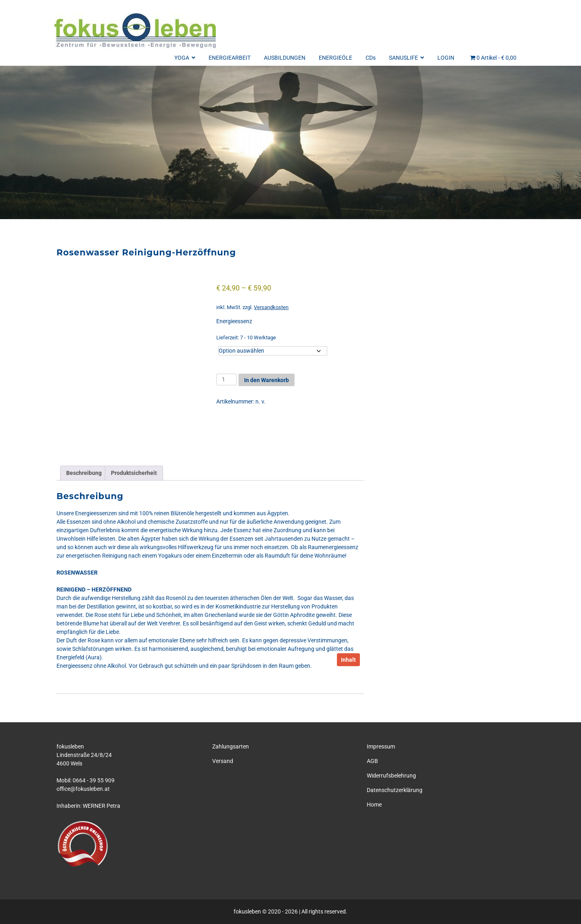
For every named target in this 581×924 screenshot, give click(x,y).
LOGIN (446, 58)
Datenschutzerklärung (395, 790)
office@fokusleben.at (83, 789)
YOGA (185, 58)
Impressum (381, 746)
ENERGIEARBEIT (230, 58)
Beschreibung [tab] (84, 473)
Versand (223, 761)
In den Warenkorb (266, 380)
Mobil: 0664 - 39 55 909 (86, 780)
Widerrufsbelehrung (391, 776)
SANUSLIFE (406, 58)
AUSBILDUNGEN (285, 58)
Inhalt (348, 660)
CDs (371, 58)
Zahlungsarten (231, 746)
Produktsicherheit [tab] (134, 473)
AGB (372, 761)
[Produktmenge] (227, 379)
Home (374, 805)
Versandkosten (271, 307)
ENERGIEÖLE (335, 58)
